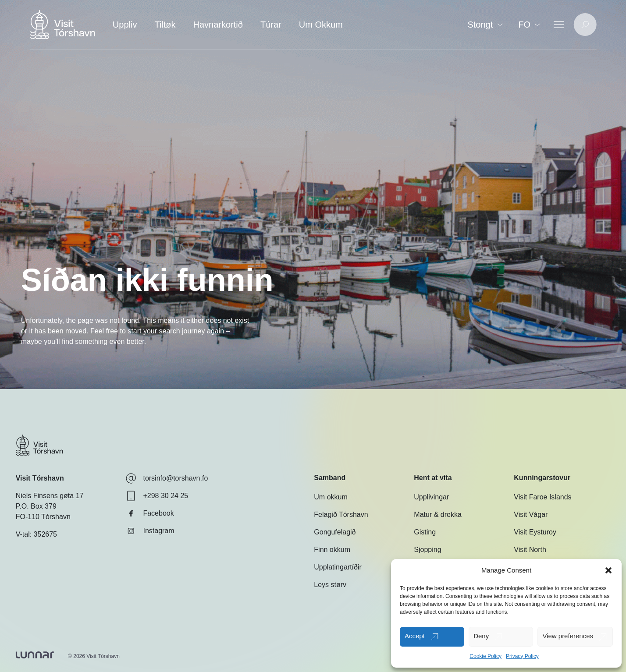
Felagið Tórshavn (341, 515)
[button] (608, 570)
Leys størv (330, 585)
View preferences (568, 636)
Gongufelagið (335, 532)
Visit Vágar (531, 515)
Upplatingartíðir (338, 567)
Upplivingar (431, 497)
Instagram (150, 531)
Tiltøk (165, 25)
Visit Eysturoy (535, 532)
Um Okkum (321, 25)
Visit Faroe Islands (542, 497)
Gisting (425, 532)
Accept (415, 636)
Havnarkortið (218, 25)
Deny (481, 636)
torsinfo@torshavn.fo (167, 478)
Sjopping (427, 550)
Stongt (485, 25)
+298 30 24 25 (157, 496)
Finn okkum (332, 550)
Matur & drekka (437, 515)
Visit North (530, 550)
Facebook (149, 513)
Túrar (271, 25)
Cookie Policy (486, 656)
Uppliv (125, 25)
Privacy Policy (522, 656)
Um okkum (331, 497)
